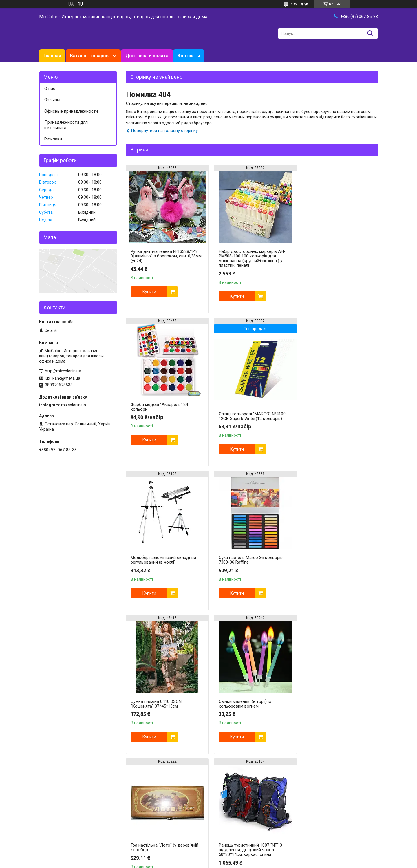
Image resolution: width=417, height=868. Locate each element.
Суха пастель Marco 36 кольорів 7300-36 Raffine (334, 407)
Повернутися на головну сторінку (164, 131)
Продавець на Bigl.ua (209, 857)
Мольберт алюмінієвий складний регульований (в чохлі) (249, 407)
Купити (149, 292)
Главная (52, 56)
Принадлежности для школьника (66, 125)
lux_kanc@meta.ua (63, 378)
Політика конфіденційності (296, 862)
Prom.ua (236, 852)
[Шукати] (370, 33)
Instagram (49, 819)
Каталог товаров (89, 56)
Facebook (48, 825)
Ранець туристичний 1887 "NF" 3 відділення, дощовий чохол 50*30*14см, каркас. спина (162, 706)
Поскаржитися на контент (250, 862)
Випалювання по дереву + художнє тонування (251, 704)
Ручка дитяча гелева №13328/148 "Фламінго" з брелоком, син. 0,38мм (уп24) (166, 256)
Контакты (189, 56)
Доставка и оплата (147, 56)
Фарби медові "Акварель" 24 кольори (330, 254)
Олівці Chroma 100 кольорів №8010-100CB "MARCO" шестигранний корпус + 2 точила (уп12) (334, 718)
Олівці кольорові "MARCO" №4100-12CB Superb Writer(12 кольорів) (165, 416)
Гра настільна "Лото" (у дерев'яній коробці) (336, 560)
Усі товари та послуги (353, 785)
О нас (50, 89)
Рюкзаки (53, 139)
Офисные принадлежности (71, 111)
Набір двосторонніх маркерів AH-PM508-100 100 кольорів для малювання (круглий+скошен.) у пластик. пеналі (249, 258)
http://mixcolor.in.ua (63, 371)
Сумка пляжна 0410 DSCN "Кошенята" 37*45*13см (156, 560)
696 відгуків (301, 4)
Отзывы (52, 100)
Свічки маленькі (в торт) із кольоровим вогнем (242, 560)
